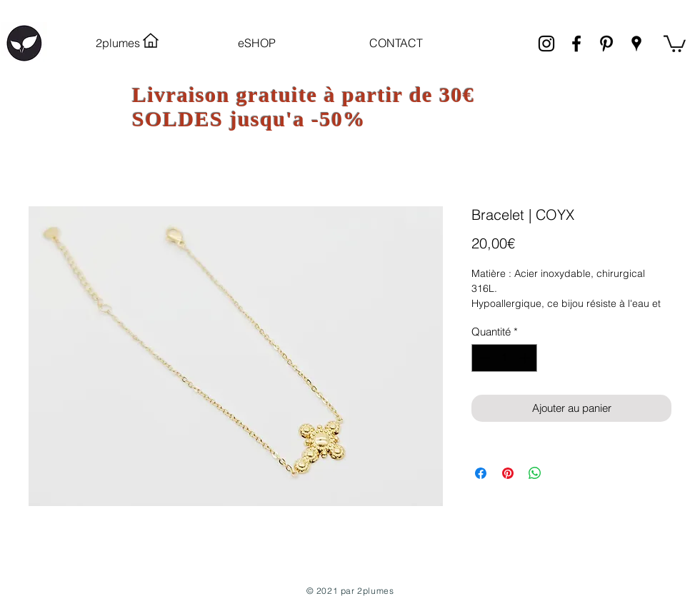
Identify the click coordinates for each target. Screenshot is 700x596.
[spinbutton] (505, 358)
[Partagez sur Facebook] (481, 473)
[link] (675, 43)
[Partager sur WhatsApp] (535, 473)
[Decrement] (483, 358)
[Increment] (526, 358)
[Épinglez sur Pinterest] (508, 473)
